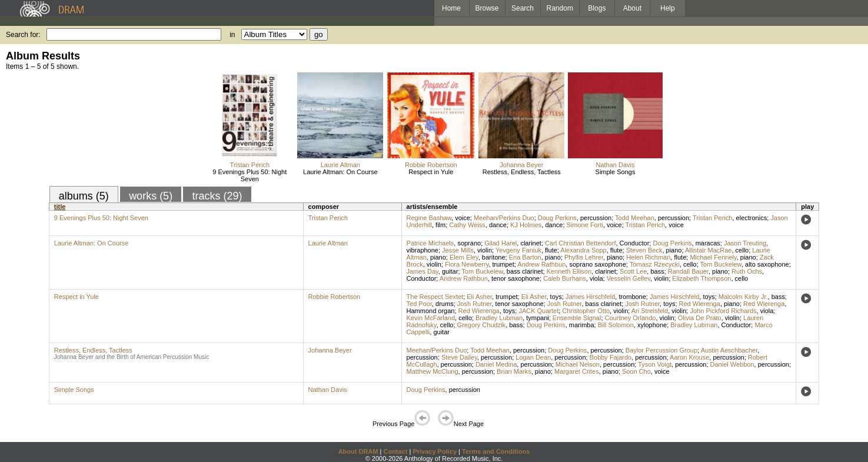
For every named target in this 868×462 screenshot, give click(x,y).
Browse (487, 8)
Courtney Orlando (631, 318)
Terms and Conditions (496, 451)
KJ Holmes (526, 225)
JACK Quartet (538, 311)
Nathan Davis (615, 165)
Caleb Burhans (565, 278)
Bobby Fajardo (611, 357)
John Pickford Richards (723, 311)
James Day (423, 271)
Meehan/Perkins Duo (504, 218)
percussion (596, 218)
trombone (632, 297)
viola (596, 278)
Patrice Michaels (430, 243)
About (632, 8)
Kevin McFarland (431, 318)
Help (668, 8)
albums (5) (84, 196)
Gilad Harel (500, 243)
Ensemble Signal (577, 318)
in (232, 35)
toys (556, 297)
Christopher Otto (586, 311)
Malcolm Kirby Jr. (743, 297)
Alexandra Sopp (583, 250)
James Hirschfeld (590, 297)
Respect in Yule (431, 172)
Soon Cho (636, 371)
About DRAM (358, 451)
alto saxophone (767, 264)
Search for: (23, 35)
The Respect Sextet (435, 297)
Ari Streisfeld (650, 311)
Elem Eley (464, 257)
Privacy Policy (435, 451)
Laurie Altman (340, 165)
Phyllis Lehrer (584, 257)
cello (742, 250)
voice (463, 218)
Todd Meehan (635, 218)
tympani (538, 318)
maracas (708, 243)
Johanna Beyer (521, 165)
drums (445, 304)
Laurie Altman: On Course (340, 172)
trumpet (503, 264)
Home (451, 8)
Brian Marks (514, 371)
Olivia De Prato (700, 318)
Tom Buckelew (721, 264)
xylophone (652, 325)
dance (498, 225)
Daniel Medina (496, 364)
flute (551, 250)
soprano (469, 243)
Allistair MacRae (708, 250)
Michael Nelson (578, 364)
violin (485, 250)
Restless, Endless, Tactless (522, 172)
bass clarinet (525, 271)
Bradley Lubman (499, 318)
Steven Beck (644, 250)
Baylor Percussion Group (661, 350)
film (440, 225)
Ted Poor (419, 304)
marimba (582, 325)
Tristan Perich (250, 165)
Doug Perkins (557, 218)
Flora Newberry (467, 264)
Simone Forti (585, 225)
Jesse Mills (458, 250)
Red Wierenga (700, 304)
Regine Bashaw (429, 218)
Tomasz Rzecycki (655, 264)
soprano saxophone (598, 264)
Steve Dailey (459, 357)
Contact (395, 451)
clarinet (531, 243)
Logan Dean (533, 357)
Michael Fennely (713, 257)
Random (560, 8)
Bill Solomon (616, 325)
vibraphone (423, 250)
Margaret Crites (577, 371)
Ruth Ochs (747, 271)
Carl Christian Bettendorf (580, 243)
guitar (450, 271)
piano (674, 250)
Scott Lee (633, 271)
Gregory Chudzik (482, 325)
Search (523, 8)
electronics (752, 218)
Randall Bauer (688, 271)
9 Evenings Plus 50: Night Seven (250, 175)
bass (657, 271)
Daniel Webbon (732, 364)
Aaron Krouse (689, 357)
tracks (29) (217, 196)
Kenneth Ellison (569, 271)
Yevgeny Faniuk (518, 250)
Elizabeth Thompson (701, 278)
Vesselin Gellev (628, 278)
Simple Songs (616, 172)
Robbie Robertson (431, 165)
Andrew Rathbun (541, 264)
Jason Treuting (745, 243)
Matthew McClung (433, 371)
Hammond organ (431, 311)
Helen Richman (648, 257)
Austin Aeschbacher (729, 350)
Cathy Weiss (467, 225)
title (60, 207)
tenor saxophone (516, 278)
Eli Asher (479, 297)
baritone (494, 257)
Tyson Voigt (655, 364)
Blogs (597, 8)
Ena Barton (525, 257)
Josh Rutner (475, 304)
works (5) (151, 196)
